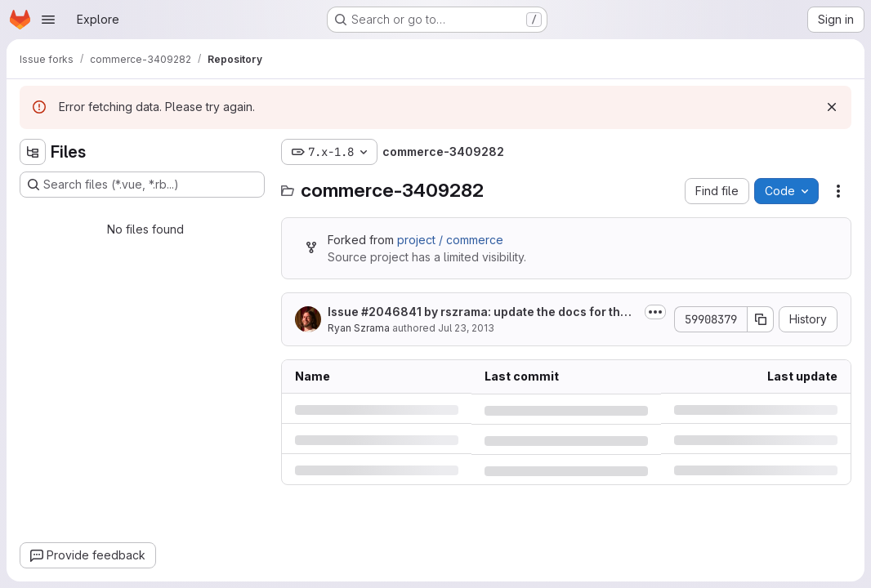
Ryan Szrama (359, 328)
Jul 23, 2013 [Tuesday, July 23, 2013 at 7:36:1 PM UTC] (466, 328)
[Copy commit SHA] (761, 319)
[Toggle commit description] (655, 312)
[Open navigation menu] (48, 20)
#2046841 (391, 312)
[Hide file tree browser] (33, 152)
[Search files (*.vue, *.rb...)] (142, 185)
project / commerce (450, 240)
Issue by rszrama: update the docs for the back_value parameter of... (482, 312)
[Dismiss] (832, 107)
